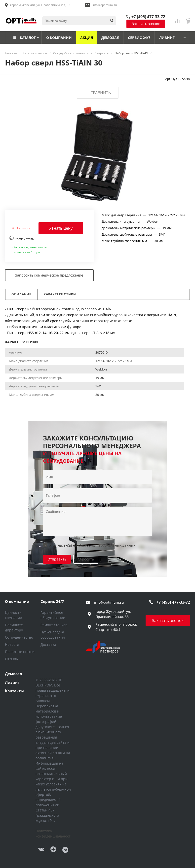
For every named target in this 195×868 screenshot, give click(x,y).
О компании (17, 601)
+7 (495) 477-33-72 (148, 17)
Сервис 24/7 (52, 601)
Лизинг (12, 682)
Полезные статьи (20, 652)
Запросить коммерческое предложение (49, 275)
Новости (12, 644)
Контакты (14, 691)
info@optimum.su (105, 5)
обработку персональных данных (107, 545)
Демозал (14, 674)
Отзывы (12, 659)
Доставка (48, 644)
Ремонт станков (54, 625)
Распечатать (22, 238)
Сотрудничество (19, 637)
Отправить (57, 559)
